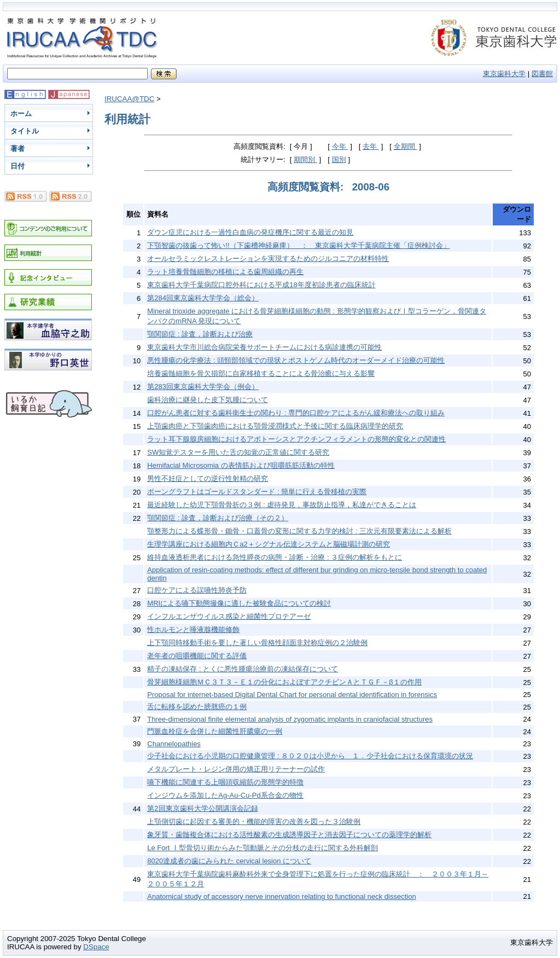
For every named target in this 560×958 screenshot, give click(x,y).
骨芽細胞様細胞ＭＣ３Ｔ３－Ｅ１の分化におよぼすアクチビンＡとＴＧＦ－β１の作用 (284, 682)
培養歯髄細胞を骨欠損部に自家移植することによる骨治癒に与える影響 (261, 373)
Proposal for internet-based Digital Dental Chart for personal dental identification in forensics (292, 695)
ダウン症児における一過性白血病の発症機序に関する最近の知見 (250, 232)
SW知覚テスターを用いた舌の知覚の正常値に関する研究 (238, 452)
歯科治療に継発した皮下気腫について (208, 400)
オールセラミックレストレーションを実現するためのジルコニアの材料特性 (268, 259)
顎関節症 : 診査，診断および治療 (200, 334)
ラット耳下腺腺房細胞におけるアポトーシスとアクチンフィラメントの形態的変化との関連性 (296, 439)
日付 (17, 166)
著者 (17, 149)
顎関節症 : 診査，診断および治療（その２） (218, 518)
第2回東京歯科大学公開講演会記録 (202, 808)
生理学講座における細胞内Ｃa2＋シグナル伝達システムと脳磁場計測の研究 (268, 544)
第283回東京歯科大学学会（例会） (203, 387)
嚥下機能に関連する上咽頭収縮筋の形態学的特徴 (225, 782)
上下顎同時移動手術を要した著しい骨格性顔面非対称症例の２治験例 (257, 643)
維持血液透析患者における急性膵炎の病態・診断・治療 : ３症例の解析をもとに (275, 557)
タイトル (25, 131)
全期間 (406, 146)
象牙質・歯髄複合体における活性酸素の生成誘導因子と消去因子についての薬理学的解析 (289, 835)
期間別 (305, 159)
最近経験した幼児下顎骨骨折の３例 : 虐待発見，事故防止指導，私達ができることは (282, 505)
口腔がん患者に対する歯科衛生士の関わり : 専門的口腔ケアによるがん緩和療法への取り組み (296, 413)
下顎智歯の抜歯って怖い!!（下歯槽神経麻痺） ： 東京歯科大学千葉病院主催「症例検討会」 (298, 245)
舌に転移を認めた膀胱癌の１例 (197, 707)
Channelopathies (174, 744)
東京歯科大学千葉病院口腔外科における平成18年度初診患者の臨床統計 (261, 285)
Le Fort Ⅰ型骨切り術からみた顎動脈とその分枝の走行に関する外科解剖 (262, 848)
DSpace (96, 947)
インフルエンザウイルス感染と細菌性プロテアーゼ (229, 616)
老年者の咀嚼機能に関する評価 (197, 656)
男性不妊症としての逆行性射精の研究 (208, 478)
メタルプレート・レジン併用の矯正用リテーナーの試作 (236, 769)
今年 (340, 146)
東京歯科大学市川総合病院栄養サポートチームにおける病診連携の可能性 (264, 347)
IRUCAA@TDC (129, 99)
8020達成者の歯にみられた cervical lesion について (229, 861)
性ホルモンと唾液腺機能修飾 (193, 629)
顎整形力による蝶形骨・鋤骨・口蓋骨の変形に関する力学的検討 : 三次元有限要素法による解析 (299, 531)
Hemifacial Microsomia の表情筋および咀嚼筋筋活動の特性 (241, 465)
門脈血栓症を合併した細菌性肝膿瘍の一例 (215, 731)
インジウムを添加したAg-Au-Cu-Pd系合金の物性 (225, 795)
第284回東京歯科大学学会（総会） (203, 298)
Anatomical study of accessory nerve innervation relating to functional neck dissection (281, 896)
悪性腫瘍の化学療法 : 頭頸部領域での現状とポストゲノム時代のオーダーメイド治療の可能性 (296, 360)
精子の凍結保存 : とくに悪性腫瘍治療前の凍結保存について (243, 669)
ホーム (21, 114)
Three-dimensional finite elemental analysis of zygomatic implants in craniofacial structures (290, 719)
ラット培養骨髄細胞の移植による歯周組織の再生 (225, 272)
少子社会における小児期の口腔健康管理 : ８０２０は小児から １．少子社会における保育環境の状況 (310, 756)
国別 (339, 159)
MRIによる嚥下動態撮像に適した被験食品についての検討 (239, 603)
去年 (371, 146)
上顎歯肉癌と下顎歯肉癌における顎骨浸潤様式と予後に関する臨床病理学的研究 (275, 426)
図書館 (542, 74)
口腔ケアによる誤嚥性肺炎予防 (197, 590)
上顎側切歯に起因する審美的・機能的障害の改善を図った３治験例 (254, 821)
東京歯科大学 (504, 74)
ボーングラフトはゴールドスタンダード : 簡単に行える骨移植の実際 (257, 492)
